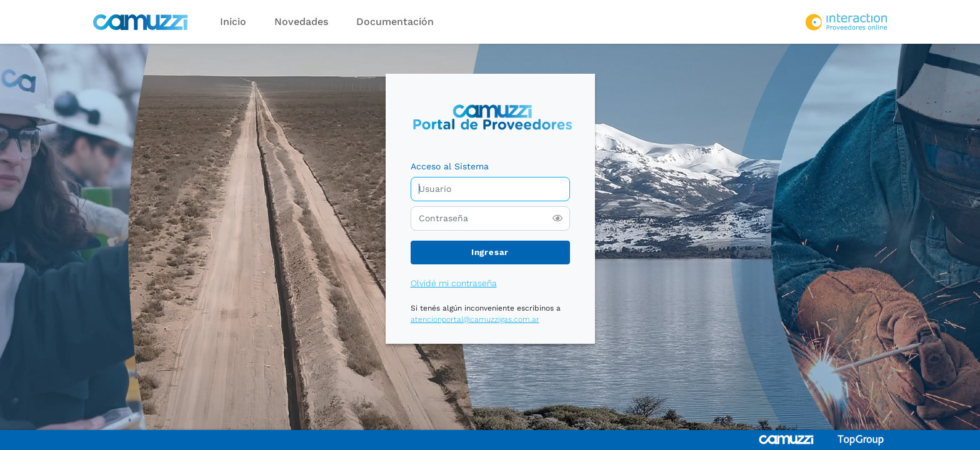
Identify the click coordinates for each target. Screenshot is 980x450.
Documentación (395, 22)
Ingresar (490, 252)
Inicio (233, 22)
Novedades (301, 22)
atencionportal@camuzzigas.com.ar (475, 319)
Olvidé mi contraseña (454, 283)
